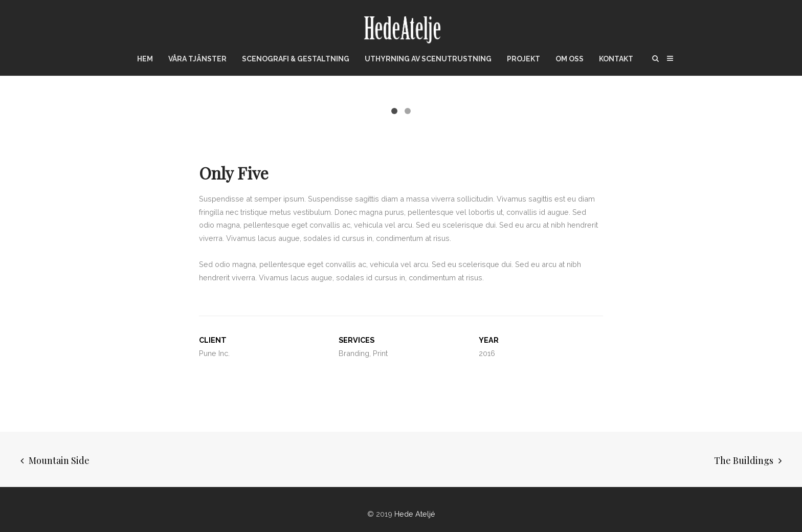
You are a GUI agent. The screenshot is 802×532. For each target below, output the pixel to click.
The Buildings (744, 456)
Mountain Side (59, 456)
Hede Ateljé (415, 510)
